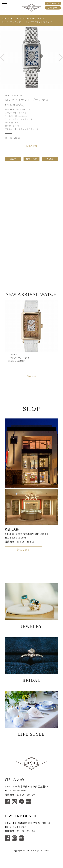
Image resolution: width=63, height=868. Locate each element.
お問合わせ (32, 161)
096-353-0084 (19, 542)
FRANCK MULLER (32, 19)
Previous (3, 336)
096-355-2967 (19, 842)
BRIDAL (32, 670)
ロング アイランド (11, 22)
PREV (13, 161)
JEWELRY (32, 613)
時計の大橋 (32, 147)
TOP (4, 19)
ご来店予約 (53, 8)
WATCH (14, 19)
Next (60, 336)
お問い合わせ (53, 3)
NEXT (50, 161)
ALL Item (32, 380)
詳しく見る (23, 555)
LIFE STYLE (32, 727)
